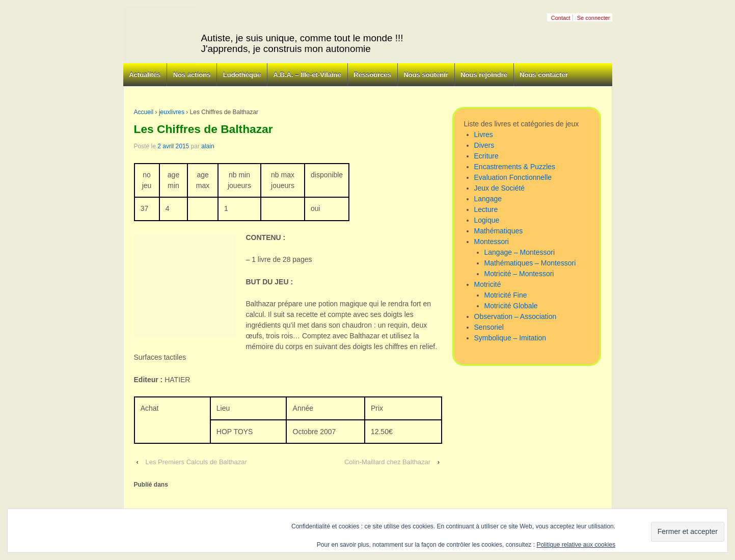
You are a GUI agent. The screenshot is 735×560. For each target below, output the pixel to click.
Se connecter (594, 18)
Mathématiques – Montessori (530, 263)
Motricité (488, 284)
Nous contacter (544, 75)
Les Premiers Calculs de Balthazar (196, 462)
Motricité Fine (506, 295)
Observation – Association (515, 316)
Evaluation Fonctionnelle (513, 177)
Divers (484, 145)
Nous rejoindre (484, 75)
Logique (487, 220)
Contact (561, 18)
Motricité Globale (511, 306)
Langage (488, 199)
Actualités (145, 75)
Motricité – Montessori (519, 274)
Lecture (486, 209)
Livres (484, 135)
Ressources (372, 75)
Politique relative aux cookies (576, 545)
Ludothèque (242, 75)
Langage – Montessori (520, 252)
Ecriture (486, 156)
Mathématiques (499, 231)
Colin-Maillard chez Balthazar (387, 462)
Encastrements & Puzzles (515, 167)
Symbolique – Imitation (510, 338)
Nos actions (192, 75)
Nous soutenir (426, 75)
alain (208, 146)
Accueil (144, 112)
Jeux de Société (500, 188)
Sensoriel (489, 327)
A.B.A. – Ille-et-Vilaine (307, 75)
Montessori (492, 242)
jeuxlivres (172, 112)
